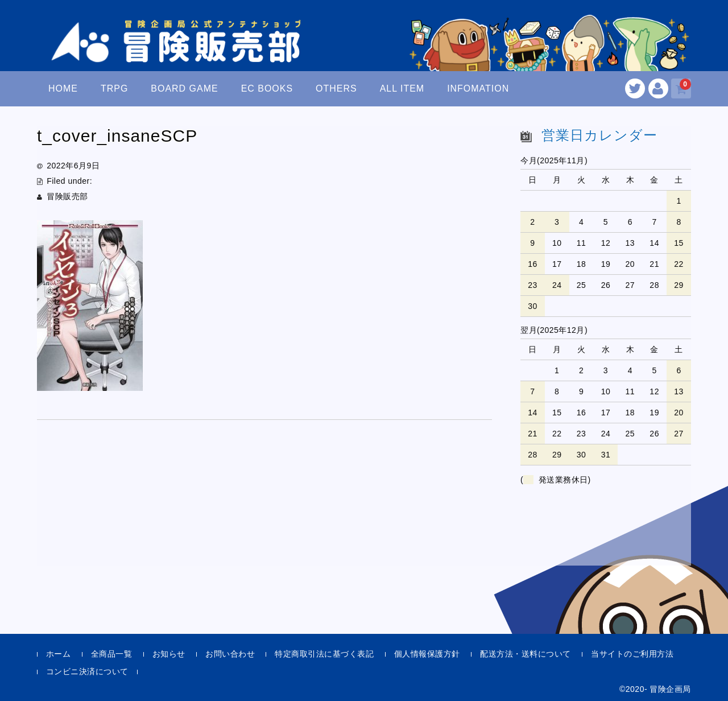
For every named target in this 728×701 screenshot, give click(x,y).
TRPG (114, 88)
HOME (63, 88)
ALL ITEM (402, 88)
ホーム (59, 654)
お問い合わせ (230, 654)
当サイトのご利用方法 (632, 654)
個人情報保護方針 (427, 654)
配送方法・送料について (526, 654)
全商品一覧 (112, 654)
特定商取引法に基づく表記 (324, 654)
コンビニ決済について (87, 671)
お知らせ (169, 654)
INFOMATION (478, 88)
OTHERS (336, 88)
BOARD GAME (184, 88)
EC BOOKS (267, 88)
